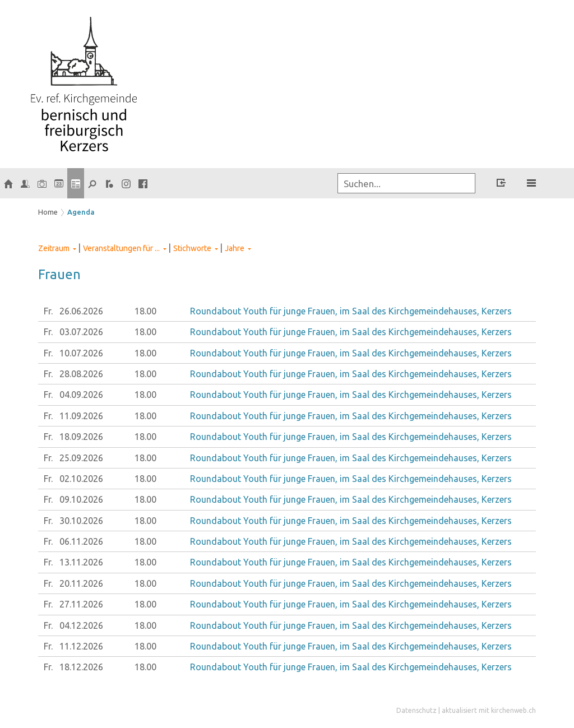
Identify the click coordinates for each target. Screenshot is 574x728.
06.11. (81, 541)
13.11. (81, 562)
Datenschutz (416, 710)
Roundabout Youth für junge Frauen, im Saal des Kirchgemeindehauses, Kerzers (351, 311)
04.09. (81, 395)
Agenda (81, 212)
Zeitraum (54, 248)
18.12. (81, 667)
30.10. (81, 521)
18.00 (145, 311)
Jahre (235, 248)
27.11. (81, 604)
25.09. (81, 458)
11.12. (81, 646)
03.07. (81, 332)
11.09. (81, 416)
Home (48, 212)
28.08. (81, 374)
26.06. (81, 311)
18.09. (81, 437)
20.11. (81, 583)
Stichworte (192, 248)
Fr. (48, 311)
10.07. (81, 353)
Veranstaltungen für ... (121, 248)
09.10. (81, 499)
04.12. (81, 625)
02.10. (81, 479)
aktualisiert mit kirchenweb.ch (489, 710)
